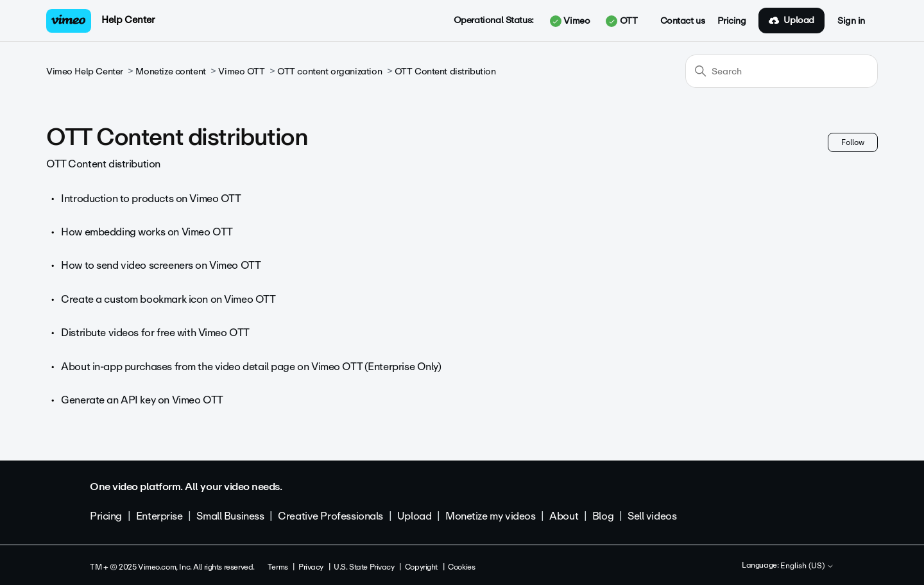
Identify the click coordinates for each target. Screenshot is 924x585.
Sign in (851, 21)
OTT (621, 21)
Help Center (128, 20)
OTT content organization (329, 72)
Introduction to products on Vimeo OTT (151, 199)
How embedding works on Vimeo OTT (147, 232)
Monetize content (170, 72)
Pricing (732, 21)
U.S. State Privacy (364, 567)
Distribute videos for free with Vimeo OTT (155, 333)
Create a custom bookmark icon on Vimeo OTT (168, 299)
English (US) (807, 566)
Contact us (683, 21)
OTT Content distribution (445, 72)
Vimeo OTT (241, 72)
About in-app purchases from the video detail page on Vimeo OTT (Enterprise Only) (251, 367)
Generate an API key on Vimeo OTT (142, 400)
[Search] (782, 71)
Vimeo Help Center (85, 72)
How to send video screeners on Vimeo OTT (161, 265)
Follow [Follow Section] (853, 142)
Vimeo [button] (570, 21)
